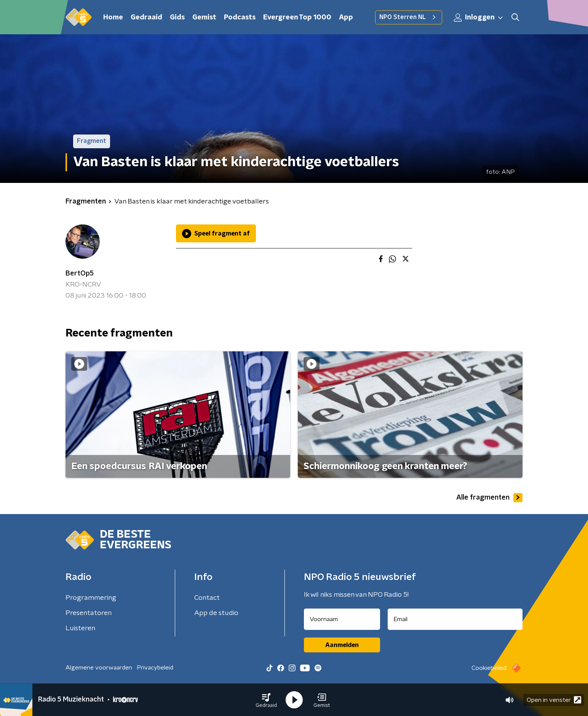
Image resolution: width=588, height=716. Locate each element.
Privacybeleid (155, 668)
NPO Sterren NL (409, 17)
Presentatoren (89, 613)
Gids (177, 18)
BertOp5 (80, 274)
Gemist (204, 18)
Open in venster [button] (554, 700)
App (346, 18)
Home (113, 18)
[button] (266, 700)
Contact (207, 598)
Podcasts (240, 18)
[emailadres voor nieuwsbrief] (455, 619)
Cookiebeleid (489, 668)
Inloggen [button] (479, 18)
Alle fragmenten (489, 498)
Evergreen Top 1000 (297, 18)
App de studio (216, 613)
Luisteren (80, 628)
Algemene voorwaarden (99, 668)
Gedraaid (146, 18)
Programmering (91, 598)
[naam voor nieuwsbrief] (342, 619)
